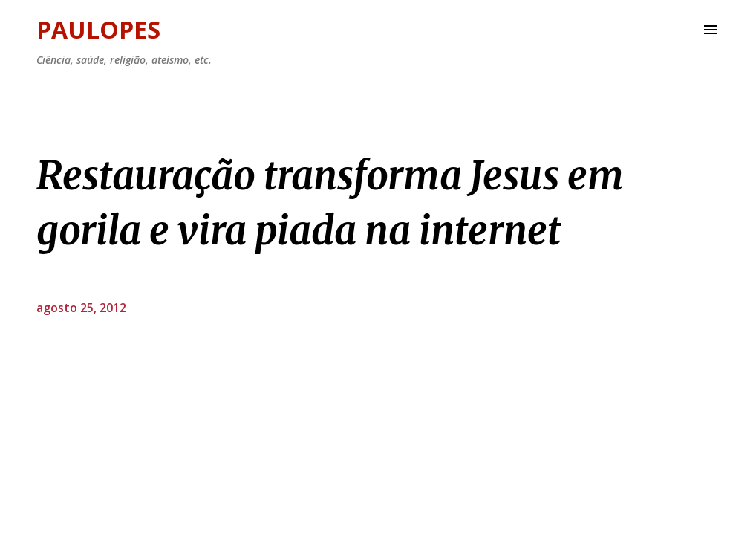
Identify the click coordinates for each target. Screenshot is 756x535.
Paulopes (98, 29)
